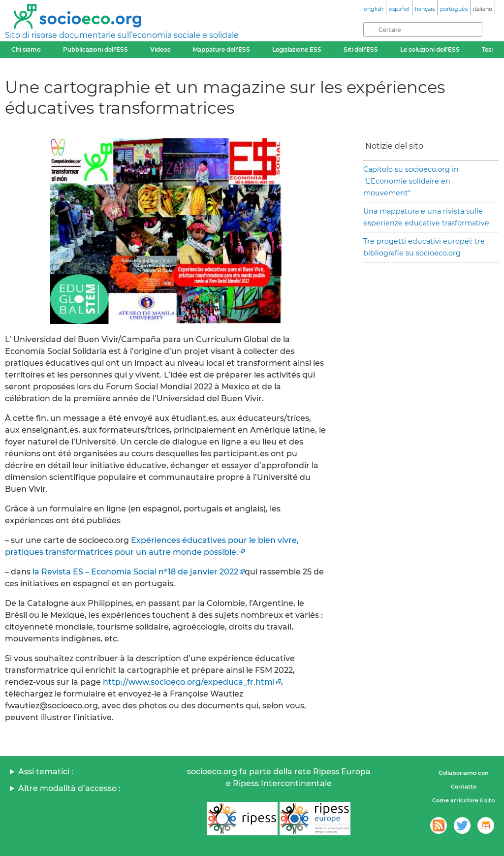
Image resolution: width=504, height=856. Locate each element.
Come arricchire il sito (463, 800)
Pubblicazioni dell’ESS (95, 49)
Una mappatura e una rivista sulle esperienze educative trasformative (426, 217)
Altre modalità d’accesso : (69, 788)
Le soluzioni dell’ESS (430, 49)
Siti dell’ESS (361, 49)
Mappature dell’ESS (221, 49)
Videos (160, 49)
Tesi (487, 49)
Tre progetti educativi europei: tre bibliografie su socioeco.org (424, 247)
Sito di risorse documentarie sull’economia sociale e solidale (122, 35)
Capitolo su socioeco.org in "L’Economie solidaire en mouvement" (411, 181)
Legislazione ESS (297, 49)
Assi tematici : (46, 772)
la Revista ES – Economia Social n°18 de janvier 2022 (135, 572)
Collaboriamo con (464, 773)
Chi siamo (26, 49)
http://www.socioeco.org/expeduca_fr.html (189, 682)
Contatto (464, 787)
